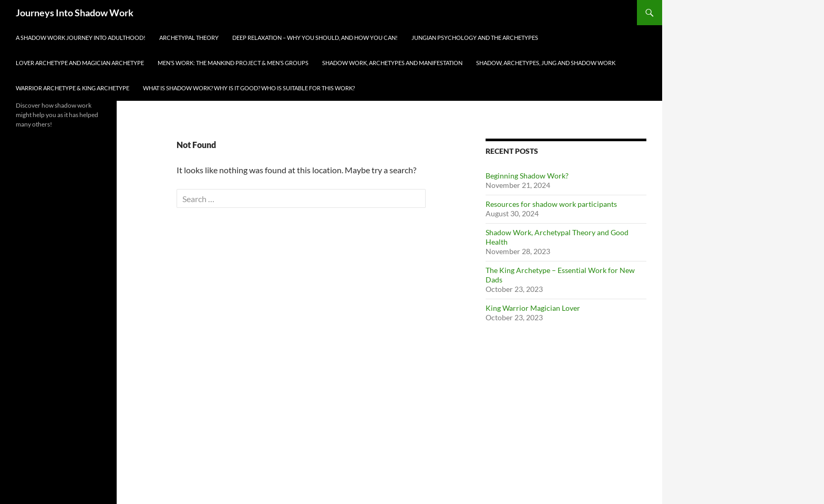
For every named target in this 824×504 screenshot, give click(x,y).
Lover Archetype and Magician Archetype (80, 63)
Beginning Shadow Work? (527, 176)
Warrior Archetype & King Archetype (73, 88)
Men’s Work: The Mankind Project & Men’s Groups (233, 63)
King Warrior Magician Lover (533, 308)
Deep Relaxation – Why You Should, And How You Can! (315, 38)
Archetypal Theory (189, 38)
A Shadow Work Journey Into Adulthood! (81, 38)
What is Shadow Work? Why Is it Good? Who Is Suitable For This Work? (249, 88)
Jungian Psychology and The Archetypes (475, 38)
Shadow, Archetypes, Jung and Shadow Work (546, 63)
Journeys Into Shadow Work (75, 13)
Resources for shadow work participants (551, 204)
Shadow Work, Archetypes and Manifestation (392, 63)
